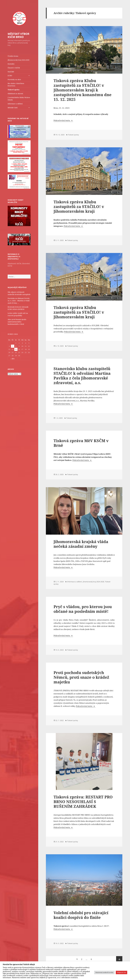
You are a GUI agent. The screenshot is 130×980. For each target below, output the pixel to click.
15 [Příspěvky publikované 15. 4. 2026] (16, 349)
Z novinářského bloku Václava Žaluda (19, 99)
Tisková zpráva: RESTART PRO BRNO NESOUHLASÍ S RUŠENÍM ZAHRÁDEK (83, 802)
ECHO (10, 76)
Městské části (13, 108)
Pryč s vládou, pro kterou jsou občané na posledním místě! (83, 609)
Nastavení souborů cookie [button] (104, 972)
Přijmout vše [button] (121, 972)
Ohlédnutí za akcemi (15, 94)
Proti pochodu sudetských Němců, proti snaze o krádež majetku (81, 677)
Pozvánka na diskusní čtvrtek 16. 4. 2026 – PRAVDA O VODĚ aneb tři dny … (19, 301)
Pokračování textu (63, 120)
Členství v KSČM (14, 68)
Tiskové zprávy (14, 90)
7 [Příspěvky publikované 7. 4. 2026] (13, 346)
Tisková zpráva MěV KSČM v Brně (81, 443)
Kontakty (11, 64)
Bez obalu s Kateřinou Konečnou (16, 85)
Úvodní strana (13, 56)
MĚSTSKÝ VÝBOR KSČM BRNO (18, 35)
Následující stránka (119, 959)
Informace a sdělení (15, 104)
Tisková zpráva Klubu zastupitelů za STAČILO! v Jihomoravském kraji (79, 207)
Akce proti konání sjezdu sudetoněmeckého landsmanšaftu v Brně (17, 322)
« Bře (13, 359)
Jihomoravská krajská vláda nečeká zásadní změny (81, 544)
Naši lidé (11, 72)
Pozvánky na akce (14, 79)
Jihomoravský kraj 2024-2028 (18, 60)
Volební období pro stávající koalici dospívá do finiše (81, 915)
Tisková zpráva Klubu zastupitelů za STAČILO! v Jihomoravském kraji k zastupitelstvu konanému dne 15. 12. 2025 (82, 90)
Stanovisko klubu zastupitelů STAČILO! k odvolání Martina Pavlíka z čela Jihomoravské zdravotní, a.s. (82, 376)
